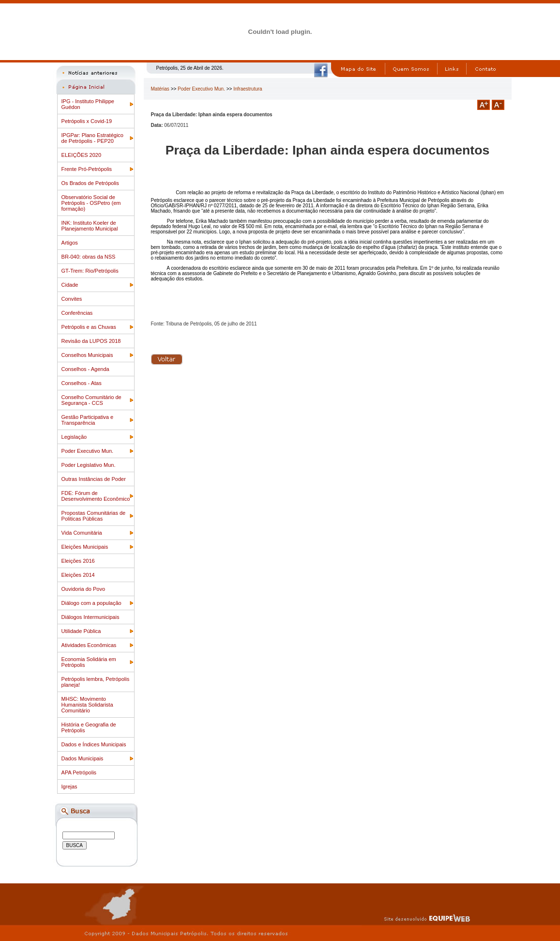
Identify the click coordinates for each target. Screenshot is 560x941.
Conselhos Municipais (87, 355)
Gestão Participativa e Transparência (88, 420)
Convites (72, 299)
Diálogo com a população (91, 603)
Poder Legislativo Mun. (89, 465)
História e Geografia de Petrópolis (89, 727)
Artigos (70, 243)
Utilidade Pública (81, 631)
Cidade (70, 285)
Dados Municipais (83, 758)
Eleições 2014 (78, 575)
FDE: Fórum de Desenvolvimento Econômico (96, 496)
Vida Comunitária (82, 533)
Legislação (74, 437)
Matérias (160, 89)
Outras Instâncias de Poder (94, 479)
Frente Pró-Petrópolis (87, 169)
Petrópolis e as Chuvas (89, 327)
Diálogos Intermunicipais (91, 617)
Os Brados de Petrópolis (90, 183)
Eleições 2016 (78, 561)
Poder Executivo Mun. (88, 451)
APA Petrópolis (79, 772)
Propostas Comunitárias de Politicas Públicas (94, 516)
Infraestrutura (248, 89)
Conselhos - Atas (82, 383)
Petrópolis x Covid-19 (87, 121)
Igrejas (69, 787)
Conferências (77, 313)
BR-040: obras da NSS (89, 257)
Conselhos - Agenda (85, 369)
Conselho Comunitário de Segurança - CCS (91, 400)
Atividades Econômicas (89, 645)
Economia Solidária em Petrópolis (89, 662)
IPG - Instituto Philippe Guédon (88, 104)
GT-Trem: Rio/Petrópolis (90, 271)
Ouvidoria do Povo (83, 589)
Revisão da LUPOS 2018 (91, 341)
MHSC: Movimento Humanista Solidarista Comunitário (87, 705)
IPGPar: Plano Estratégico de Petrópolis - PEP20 (92, 138)
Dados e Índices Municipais (94, 744)
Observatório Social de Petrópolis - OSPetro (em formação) (91, 203)
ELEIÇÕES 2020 (82, 155)
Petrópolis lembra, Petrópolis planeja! (96, 682)
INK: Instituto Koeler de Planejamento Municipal (90, 226)
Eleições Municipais (85, 547)
